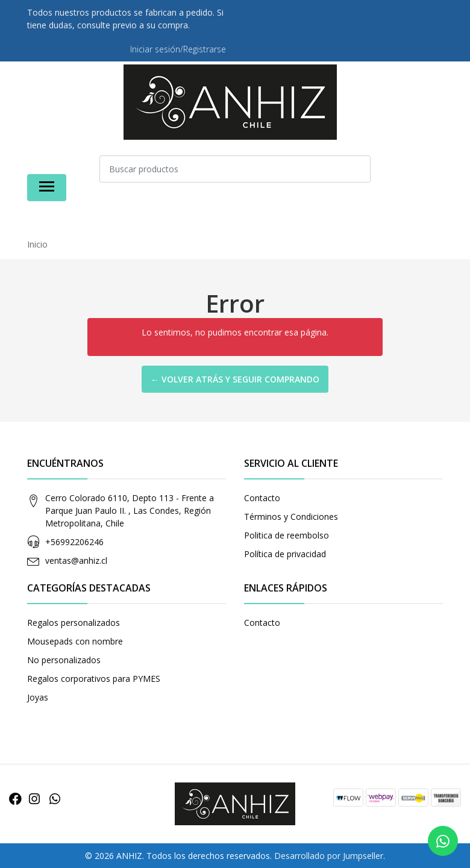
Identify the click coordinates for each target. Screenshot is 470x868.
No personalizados (64, 660)
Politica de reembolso (287, 535)
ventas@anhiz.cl (76, 560)
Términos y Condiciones (291, 517)
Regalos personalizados (74, 623)
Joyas (38, 697)
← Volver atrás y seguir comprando (235, 379)
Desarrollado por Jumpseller (329, 856)
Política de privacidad (285, 554)
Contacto (262, 498)
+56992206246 (74, 542)
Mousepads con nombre (75, 641)
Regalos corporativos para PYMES (94, 679)
